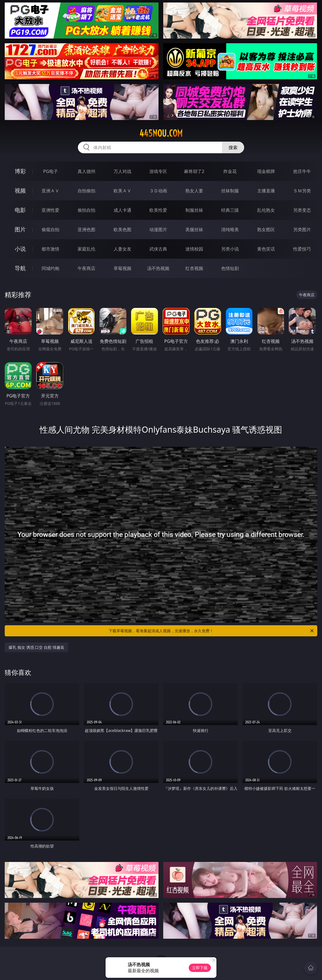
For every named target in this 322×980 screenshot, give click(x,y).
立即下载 (200, 968)
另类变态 (302, 210)
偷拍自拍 (86, 210)
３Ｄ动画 (158, 191)
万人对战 (122, 171)
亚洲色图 (86, 229)
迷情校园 (194, 249)
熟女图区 (266, 229)
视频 (20, 191)
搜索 (233, 147)
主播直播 (266, 191)
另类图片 (302, 229)
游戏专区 (158, 171)
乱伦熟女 (266, 210)
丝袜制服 (230, 191)
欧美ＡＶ (122, 191)
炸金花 (230, 171)
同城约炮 (50, 268)
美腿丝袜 (194, 229)
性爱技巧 (302, 249)
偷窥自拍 (50, 229)
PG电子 (51, 171)
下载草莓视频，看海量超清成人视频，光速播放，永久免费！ (212, 631)
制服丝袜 (194, 210)
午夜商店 (86, 268)
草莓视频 (122, 268)
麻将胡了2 (194, 171)
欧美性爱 (158, 210)
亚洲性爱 (50, 210)
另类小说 (230, 249)
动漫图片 (158, 229)
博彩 (20, 171)
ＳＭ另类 (302, 191)
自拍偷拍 (86, 191)
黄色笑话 (266, 249)
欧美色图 (122, 229)
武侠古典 (158, 249)
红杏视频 (194, 268)
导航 (20, 268)
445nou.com (161, 133)
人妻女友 (122, 249)
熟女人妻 (194, 191)
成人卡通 (122, 210)
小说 (20, 249)
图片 (20, 229)
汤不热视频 (158, 268)
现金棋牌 (266, 171)
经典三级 (230, 210)
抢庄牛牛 (302, 171)
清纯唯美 (230, 229)
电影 (20, 210)
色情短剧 (230, 268)
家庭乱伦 (86, 249)
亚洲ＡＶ (50, 191)
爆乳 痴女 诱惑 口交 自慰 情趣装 (36, 647)
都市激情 (50, 249)
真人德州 (86, 171)
